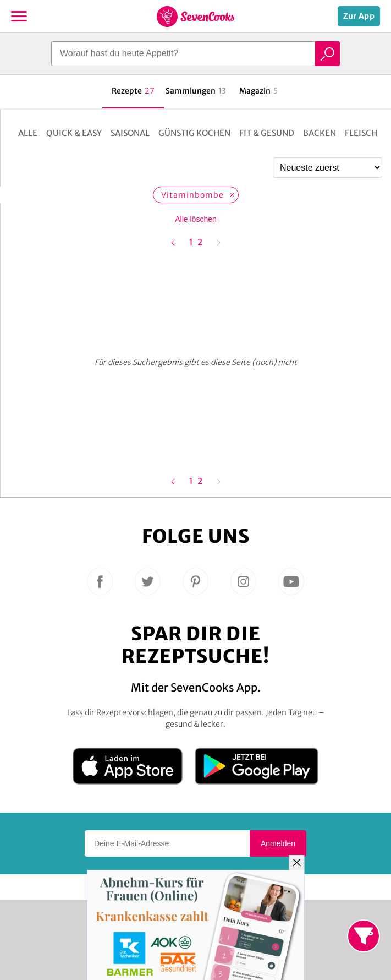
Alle (28, 133)
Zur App (359, 16)
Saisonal (130, 133)
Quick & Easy (74, 133)
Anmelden (278, 843)
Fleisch (361, 133)
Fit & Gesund (267, 133)
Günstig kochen (194, 133)
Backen (320, 133)
